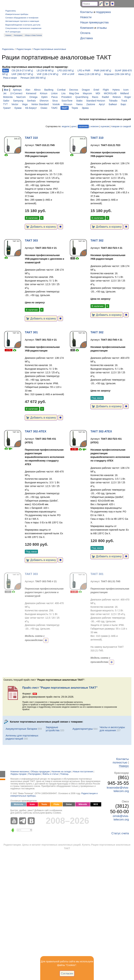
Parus (55, 97)
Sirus (55, 101)
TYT (5, 104)
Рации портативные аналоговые (50, 49)
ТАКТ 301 (31, 332)
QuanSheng (82, 97)
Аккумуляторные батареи (21, 729)
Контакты (87, 12)
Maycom (87, 93)
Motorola (8, 97)
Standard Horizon (96, 101)
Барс (123, 104)
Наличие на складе (61, 772)
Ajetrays (17, 90)
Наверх (124, 766)
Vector (15, 104)
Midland (125, 93)
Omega (33, 97)
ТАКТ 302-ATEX (36, 431)
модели (66, 126)
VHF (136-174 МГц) (47, 74)
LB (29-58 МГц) (45, 71)
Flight (106, 90)
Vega (25, 104)
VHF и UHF (68, 74)
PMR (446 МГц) (103, 71)
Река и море (10, 78)
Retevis (117, 97)
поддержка (103, 12)
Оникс (44, 108)
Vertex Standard (40, 104)
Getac (69, 804)
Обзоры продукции (40, 772)
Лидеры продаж (18, 774)
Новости (86, 17)
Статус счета (120, 833)
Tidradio (113, 101)
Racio (95, 97)
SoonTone (67, 101)
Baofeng (49, 90)
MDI (98, 93)
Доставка (87, 38)
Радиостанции (24, 49)
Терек (75, 108)
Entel (96, 90)
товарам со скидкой (121, 126)
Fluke (56, 804)
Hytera (116, 90)
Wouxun (68, 104)
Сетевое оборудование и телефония (22, 18)
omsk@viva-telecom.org (121, 818)
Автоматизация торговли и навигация (22, 21)
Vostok (56, 104)
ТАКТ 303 (31, 241)
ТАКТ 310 (31, 138)
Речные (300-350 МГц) (33, 78)
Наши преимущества (94, 22)
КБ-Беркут (31, 108)
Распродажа (18, 35)
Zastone (91, 104)
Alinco (37, 90)
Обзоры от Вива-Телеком (33, 35)
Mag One (74, 93)
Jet (5, 93)
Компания (87, 28)
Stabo (79, 101)
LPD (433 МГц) (65, 71)
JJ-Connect (16, 93)
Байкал (113, 104)
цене (74, 126)
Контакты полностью (121, 761)
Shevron (44, 101)
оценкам (105, 126)
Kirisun (44, 93)
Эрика (85, 108)
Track (124, 101)
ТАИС (54, 108)
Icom (126, 90)
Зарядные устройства (53, 729)
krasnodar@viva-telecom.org (118, 789)
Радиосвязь (11, 11)
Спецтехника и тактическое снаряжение (23, 28)
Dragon (86, 90)
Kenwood (31, 93)
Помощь (64, 774)
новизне (95, 126)
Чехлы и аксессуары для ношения (112, 729)
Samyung (18, 101)
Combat (61, 90)
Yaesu (79, 104)
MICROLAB (110, 93)
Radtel (105, 97)
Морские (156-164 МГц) (117, 74)
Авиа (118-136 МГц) (89, 74)
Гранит (7, 108)
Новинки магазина (20, 772)
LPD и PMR (84, 71)
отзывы (102, 28)
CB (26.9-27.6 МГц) (22, 71)
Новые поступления (83, 772)
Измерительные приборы (17, 14)
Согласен (67, 973)
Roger (128, 97)
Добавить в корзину (41, 227)
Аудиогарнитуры (83, 729)
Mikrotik (83, 804)
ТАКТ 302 (97, 241)
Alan (28, 90)
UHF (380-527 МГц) (22, 74)
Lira (63, 93)
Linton (54, 93)
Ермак (18, 108)
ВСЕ (96, 804)
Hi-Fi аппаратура (13, 32)
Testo (44, 804)
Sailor (6, 101)
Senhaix (31, 101)
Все (6, 90)
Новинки (8, 35)
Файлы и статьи (50, 774)
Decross (74, 90)
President (66, 97)
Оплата (85, 33)
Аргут (102, 104)
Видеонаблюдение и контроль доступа (23, 25)
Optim (44, 97)
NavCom (21, 97)
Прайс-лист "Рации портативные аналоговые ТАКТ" (60, 688)
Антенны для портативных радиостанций (22, 737)
